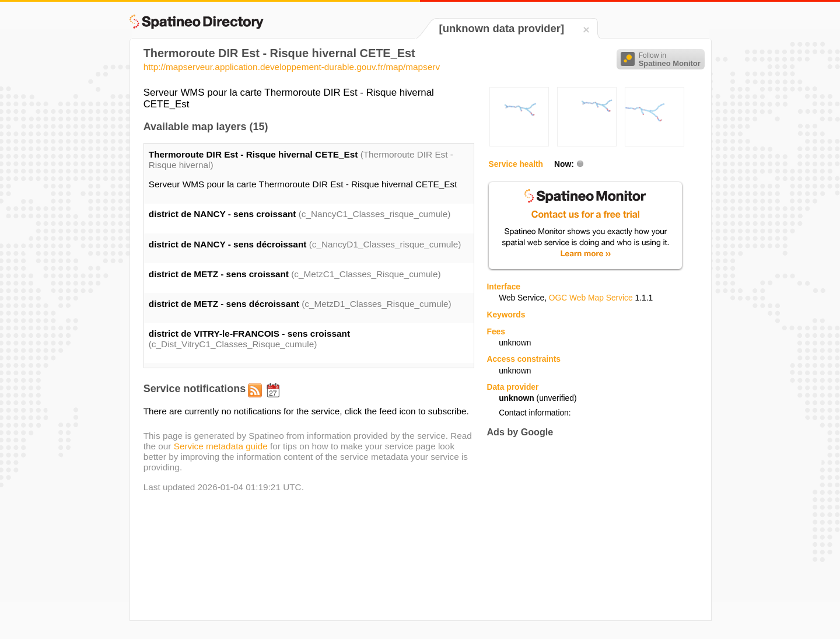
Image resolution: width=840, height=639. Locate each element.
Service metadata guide (221, 446)
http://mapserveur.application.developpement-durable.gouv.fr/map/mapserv (292, 67)
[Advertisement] (584, 529)
